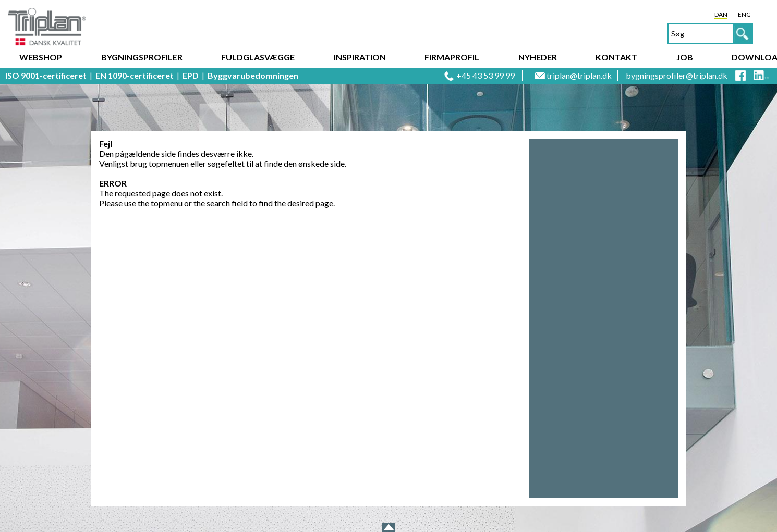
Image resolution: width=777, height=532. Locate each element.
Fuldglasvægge (258, 57)
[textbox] (710, 34)
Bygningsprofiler (142, 57)
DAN (721, 14)
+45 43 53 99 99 (485, 75)
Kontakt (616, 57)
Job (685, 57)
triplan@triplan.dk (579, 75)
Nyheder (538, 57)
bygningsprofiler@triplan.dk (677, 75)
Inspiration (360, 57)
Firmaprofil (452, 57)
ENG (744, 14)
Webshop (41, 57)
